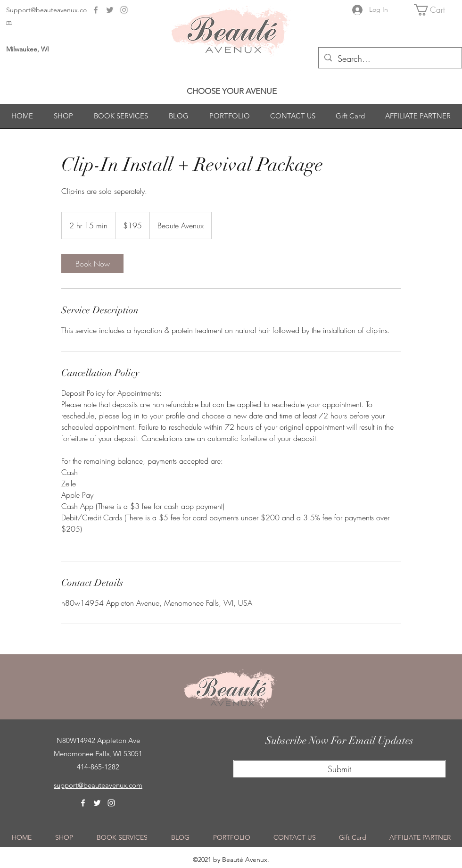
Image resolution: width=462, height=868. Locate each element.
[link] (92, 264)
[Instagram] (124, 10)
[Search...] (390, 59)
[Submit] (339, 769)
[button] (436, 10)
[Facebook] (96, 10)
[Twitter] (110, 10)
